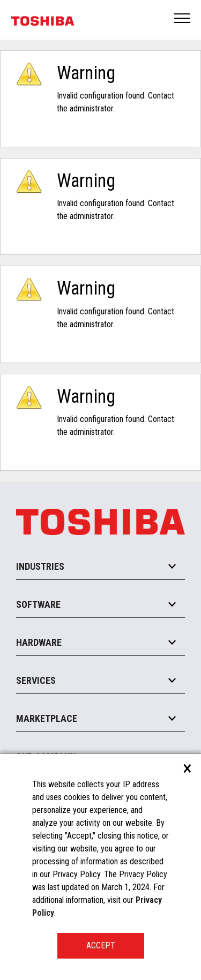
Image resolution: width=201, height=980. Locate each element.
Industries (40, 566)
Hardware (39, 642)
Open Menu (183, 19)
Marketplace (47, 718)
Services (36, 680)
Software (38, 604)
